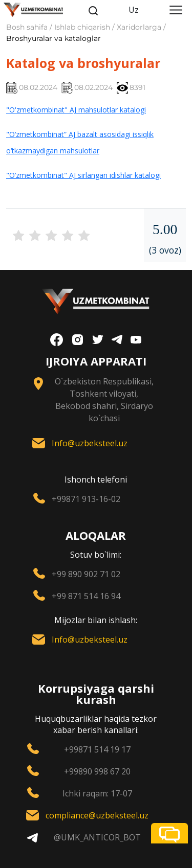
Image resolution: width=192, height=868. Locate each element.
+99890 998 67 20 (97, 771)
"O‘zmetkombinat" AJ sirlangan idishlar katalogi (83, 175)
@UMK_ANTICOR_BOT (97, 837)
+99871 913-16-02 (86, 499)
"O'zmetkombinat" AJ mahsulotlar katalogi (76, 110)
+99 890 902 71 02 (86, 574)
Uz (134, 10)
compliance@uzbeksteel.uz (97, 815)
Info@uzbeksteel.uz (90, 443)
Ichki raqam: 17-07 (97, 793)
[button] (169, 833)
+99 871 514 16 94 (86, 596)
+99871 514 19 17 (97, 749)
